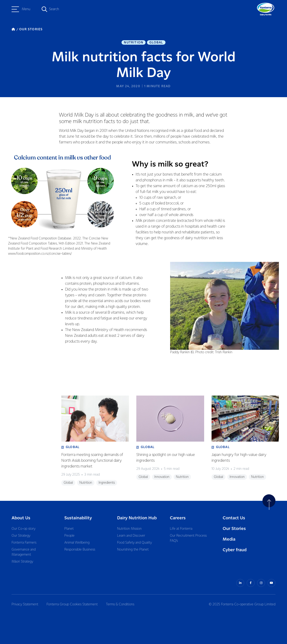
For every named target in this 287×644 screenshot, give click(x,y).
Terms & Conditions (120, 604)
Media (229, 539)
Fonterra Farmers (24, 543)
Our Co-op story (23, 529)
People (69, 536)
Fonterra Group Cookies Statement (72, 604)
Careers (178, 518)
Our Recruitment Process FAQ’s (188, 538)
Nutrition (134, 43)
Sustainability (78, 518)
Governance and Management (24, 552)
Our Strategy (21, 536)
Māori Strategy (22, 562)
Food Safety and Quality (134, 543)
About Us (21, 518)
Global (156, 43)
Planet (69, 529)
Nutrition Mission (129, 529)
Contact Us (234, 518)
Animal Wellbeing (77, 543)
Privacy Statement (25, 604)
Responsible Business (80, 550)
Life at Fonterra (181, 529)
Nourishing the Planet (133, 550)
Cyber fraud (235, 550)
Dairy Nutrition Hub (137, 518)
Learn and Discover (131, 536)
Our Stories (234, 529)
